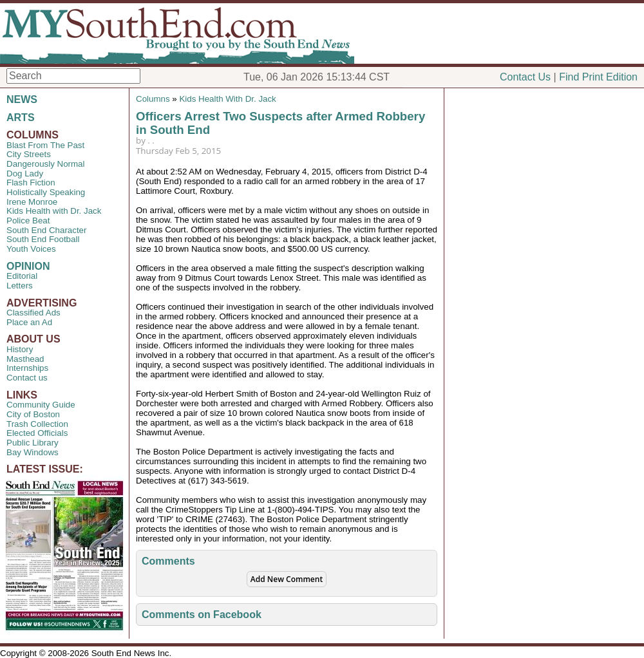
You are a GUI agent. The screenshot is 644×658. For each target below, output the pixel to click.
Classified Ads (33, 313)
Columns (153, 99)
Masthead (25, 359)
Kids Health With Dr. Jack (227, 99)
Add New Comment (287, 579)
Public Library (33, 443)
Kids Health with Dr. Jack (54, 211)
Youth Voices (31, 249)
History (20, 349)
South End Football (43, 239)
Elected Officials (37, 433)
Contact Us (525, 77)
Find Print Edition (598, 77)
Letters (20, 286)
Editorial (22, 276)
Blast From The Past (45, 145)
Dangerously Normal (45, 164)
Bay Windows (33, 452)
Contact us (27, 378)
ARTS (21, 117)
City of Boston (33, 414)
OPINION (28, 266)
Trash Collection (37, 424)
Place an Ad (29, 322)
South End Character (46, 230)
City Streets (29, 154)
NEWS (22, 99)
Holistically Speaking (46, 192)
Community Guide (41, 405)
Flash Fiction (31, 183)
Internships (27, 368)
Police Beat (28, 221)
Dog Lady (25, 174)
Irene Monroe (32, 202)
